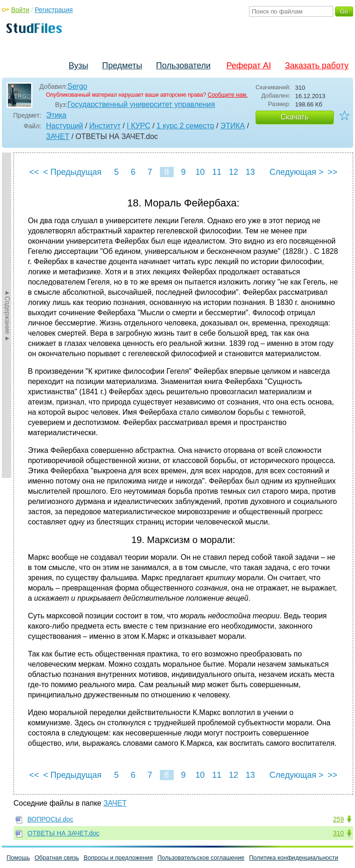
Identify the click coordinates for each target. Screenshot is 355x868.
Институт (105, 126)
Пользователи (183, 66)
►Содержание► (7, 315)
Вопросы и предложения (118, 858)
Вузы (79, 66)
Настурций (65, 126)
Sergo (77, 86)
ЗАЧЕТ (58, 136)
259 (339, 819)
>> (332, 172)
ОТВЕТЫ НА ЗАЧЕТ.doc (63, 833)
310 (339, 833)
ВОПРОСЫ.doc (50, 819)
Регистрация (54, 10)
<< (34, 172)
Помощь (18, 858)
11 (217, 172)
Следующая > (296, 172)
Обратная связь (57, 858)
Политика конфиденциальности (294, 858)
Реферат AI (249, 66)
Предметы (122, 66)
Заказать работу (317, 66)
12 (233, 172)
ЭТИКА (233, 126)
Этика (56, 115)
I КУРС (139, 126)
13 (250, 172)
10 (200, 172)
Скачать (295, 117)
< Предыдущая (72, 172)
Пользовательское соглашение (201, 858)
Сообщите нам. (228, 95)
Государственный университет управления (141, 104)
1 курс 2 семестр (185, 126)
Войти (20, 10)
